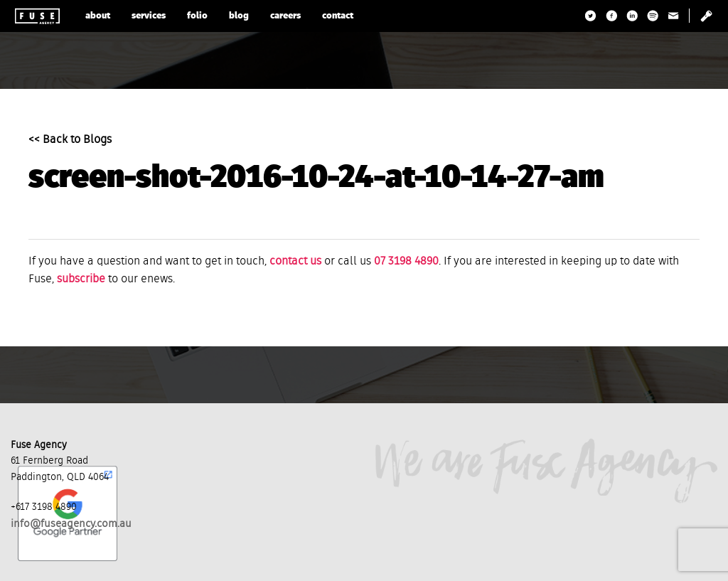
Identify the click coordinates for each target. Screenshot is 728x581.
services (149, 16)
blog (239, 16)
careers (285, 16)
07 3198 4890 (406, 262)
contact (338, 16)
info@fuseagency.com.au (71, 524)
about (98, 16)
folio (197, 16)
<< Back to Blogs (70, 140)
